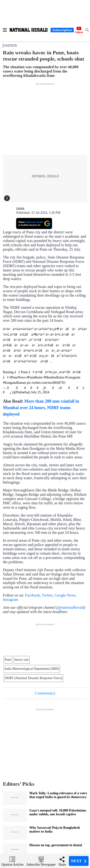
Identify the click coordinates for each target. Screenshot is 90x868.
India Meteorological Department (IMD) (32, 669)
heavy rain (22, 660)
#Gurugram (73, 377)
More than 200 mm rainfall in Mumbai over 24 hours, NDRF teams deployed (41, 408)
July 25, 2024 (40, 392)
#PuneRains (34, 377)
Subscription (62, 30)
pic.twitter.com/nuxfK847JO (46, 383)
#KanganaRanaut (14, 383)
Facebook (32, 595)
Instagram (11, 600)
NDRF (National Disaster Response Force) (33, 678)
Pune (8, 660)
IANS (20, 209)
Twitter (47, 595)
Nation (11, 46)
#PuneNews (18, 377)
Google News (65, 595)
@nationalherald (71, 607)
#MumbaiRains (54, 377)
